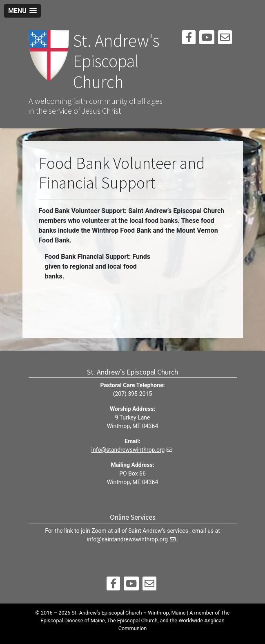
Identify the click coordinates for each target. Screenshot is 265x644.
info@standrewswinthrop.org (128, 450)
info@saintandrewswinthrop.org (127, 539)
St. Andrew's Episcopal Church (116, 61)
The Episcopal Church (132, 620)
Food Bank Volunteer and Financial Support (122, 173)
